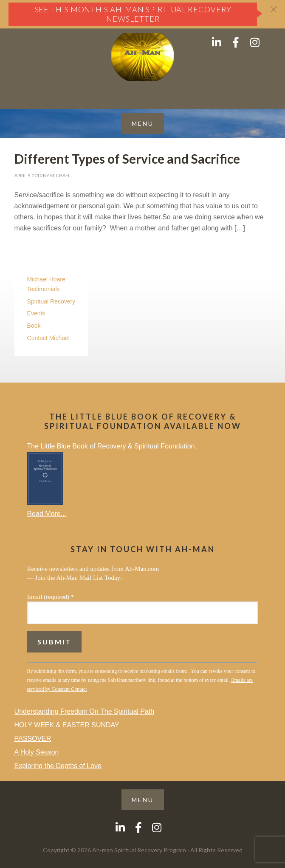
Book (34, 326)
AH (142, 57)
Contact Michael (48, 338)
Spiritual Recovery (51, 301)
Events (36, 313)
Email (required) (51, 597)
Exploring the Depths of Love (58, 766)
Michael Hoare (46, 279)
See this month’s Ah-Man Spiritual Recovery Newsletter (133, 14)
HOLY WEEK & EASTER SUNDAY (67, 725)
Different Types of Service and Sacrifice (127, 159)
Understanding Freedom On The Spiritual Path (85, 711)
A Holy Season (37, 752)
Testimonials (44, 289)
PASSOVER (33, 739)
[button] (143, 123)
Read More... (47, 514)
